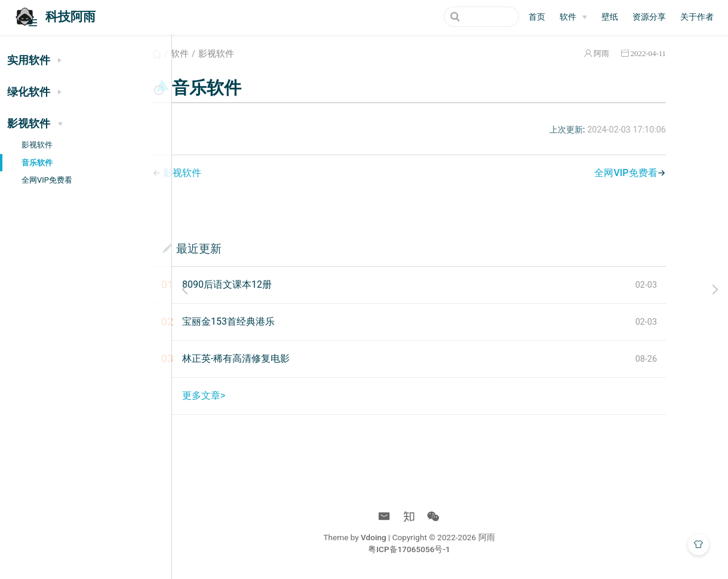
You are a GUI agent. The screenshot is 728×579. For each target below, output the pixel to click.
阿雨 (632, 53)
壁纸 (610, 17)
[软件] (573, 17)
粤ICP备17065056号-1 (450, 549)
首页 (537, 17)
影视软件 (37, 145)
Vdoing (415, 537)
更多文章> (255, 395)
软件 (231, 54)
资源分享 (649, 17)
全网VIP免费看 (47, 180)
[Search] (459, 17)
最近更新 (250, 248)
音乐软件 (37, 163)
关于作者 (697, 17)
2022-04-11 (679, 53)
